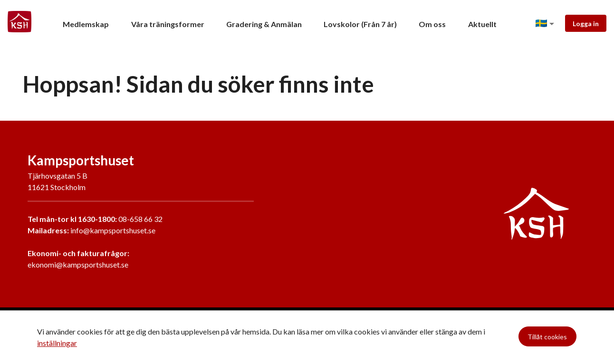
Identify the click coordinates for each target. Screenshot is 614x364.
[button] (547, 24)
